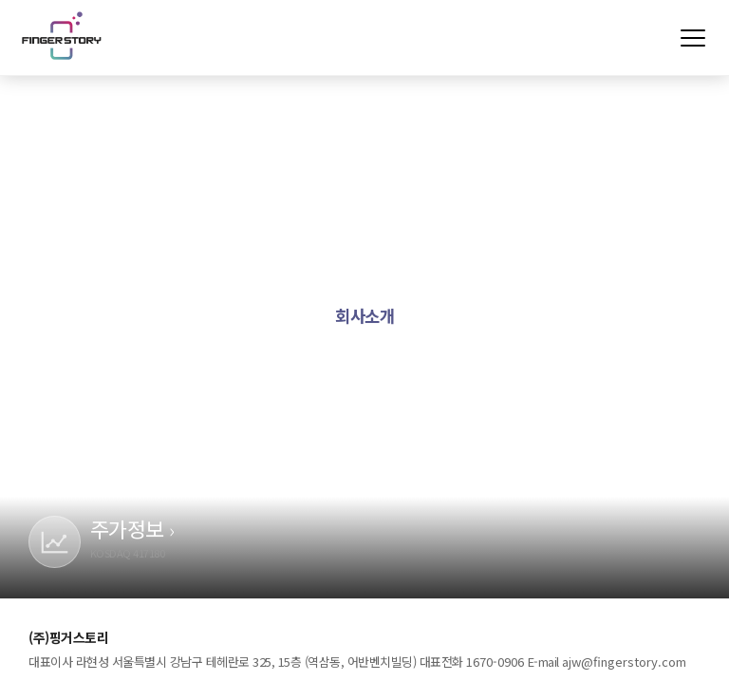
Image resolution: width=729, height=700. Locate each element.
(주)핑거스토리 (62, 35)
